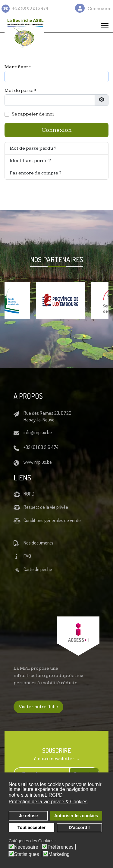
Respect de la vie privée (46, 507)
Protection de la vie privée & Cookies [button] (48, 802)
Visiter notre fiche (38, 707)
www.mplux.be (38, 462)
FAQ (27, 556)
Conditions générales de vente (52, 520)
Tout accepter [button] (31, 827)
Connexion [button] (100, 9)
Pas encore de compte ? (36, 173)
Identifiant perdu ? (30, 161)
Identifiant (18, 67)
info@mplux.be (38, 432)
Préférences (61, 847)
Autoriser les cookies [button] (76, 816)
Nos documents (38, 543)
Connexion (57, 130)
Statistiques (27, 854)
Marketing (59, 854)
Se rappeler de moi (33, 114)
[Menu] (105, 26)
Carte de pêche (38, 569)
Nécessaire (26, 847)
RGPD (29, 494)
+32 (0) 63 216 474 (41, 447)
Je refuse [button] (28, 816)
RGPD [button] (55, 795)
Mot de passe (20, 91)
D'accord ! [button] (79, 827)
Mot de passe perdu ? (33, 148)
